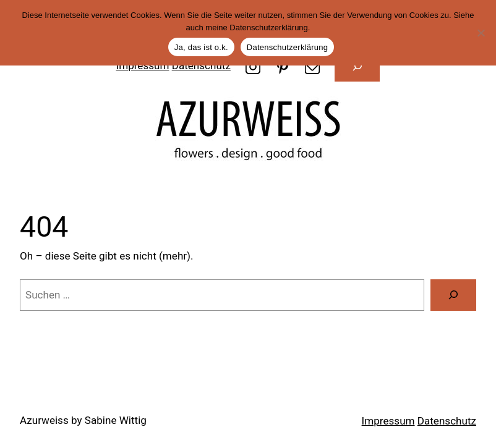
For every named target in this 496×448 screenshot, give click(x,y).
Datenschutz (447, 421)
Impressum (388, 421)
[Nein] (481, 33)
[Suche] (453, 295)
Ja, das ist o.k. (201, 47)
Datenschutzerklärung (287, 47)
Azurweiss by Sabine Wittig (83, 420)
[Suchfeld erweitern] (357, 66)
